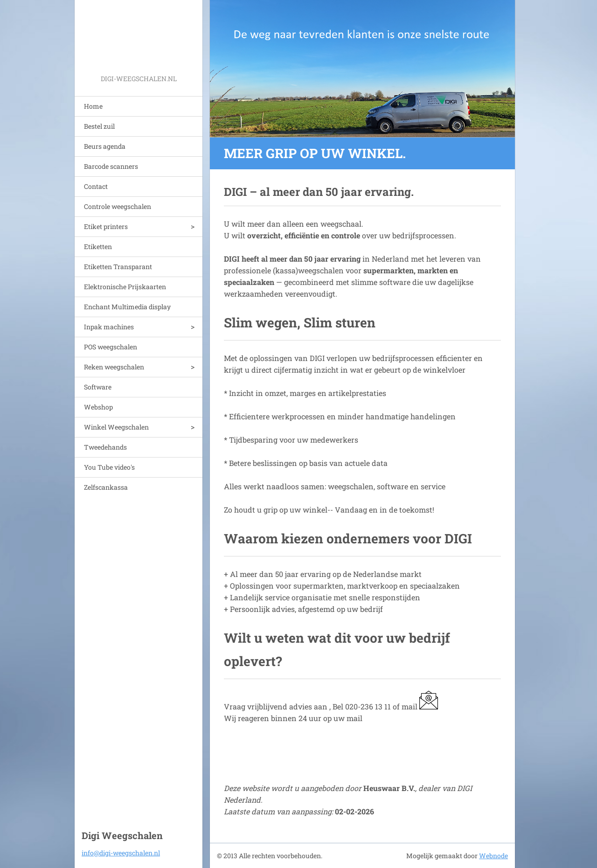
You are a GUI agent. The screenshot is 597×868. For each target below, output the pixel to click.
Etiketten (98, 247)
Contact (96, 186)
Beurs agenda (105, 146)
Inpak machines (109, 327)
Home (93, 106)
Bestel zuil (99, 126)
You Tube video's (109, 467)
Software (98, 387)
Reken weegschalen (114, 367)
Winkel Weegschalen (116, 427)
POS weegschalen (111, 347)
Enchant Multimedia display (127, 307)
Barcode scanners (111, 166)
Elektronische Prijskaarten (125, 287)
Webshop (98, 407)
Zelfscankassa (106, 487)
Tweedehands (105, 447)
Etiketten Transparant (118, 267)
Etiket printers (106, 226)
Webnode (493, 856)
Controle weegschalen (118, 206)
